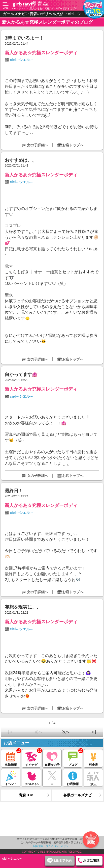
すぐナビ (31, 758)
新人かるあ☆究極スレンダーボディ (41, 53)
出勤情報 (11, 758)
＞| (94, 732)
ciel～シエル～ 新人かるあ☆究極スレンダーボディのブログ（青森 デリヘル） (46, 8)
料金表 (93, 758)
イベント (11, 777)
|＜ (10, 732)
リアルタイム (31, 777)
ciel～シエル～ (22, 60)
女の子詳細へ (38, 145)
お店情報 (73, 777)
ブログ (73, 758)
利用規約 (38, 846)
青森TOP (26, 795)
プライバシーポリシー (58, 846)
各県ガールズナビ (78, 795)
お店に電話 (91, 861)
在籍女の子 (52, 758)
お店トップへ (73, 145)
